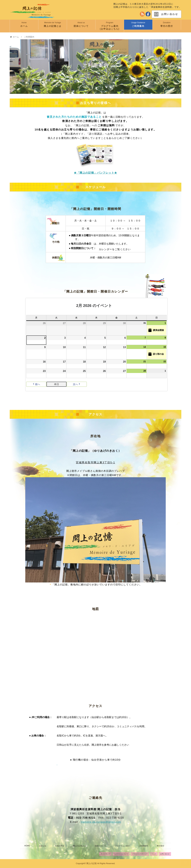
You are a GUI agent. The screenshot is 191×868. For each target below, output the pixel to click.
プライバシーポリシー (140, 854)
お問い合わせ (166, 14)
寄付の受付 (167, 26)
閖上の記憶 (92, 863)
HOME (27, 846)
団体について (81, 26)
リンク (154, 854)
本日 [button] (56, 384)
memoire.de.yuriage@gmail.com (101, 822)
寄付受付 (160, 846)
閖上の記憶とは (53, 26)
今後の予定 (60, 846)
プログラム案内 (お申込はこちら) (112, 27)
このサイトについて (121, 854)
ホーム (24, 26)
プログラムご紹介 (122, 846)
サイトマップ (105, 854)
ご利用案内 (138, 26)
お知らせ (42, 846)
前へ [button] (36, 384)
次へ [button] (77, 384)
